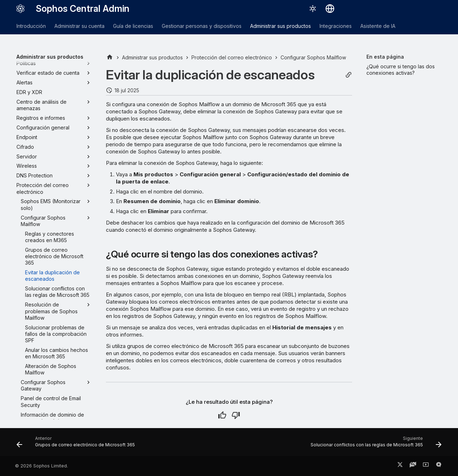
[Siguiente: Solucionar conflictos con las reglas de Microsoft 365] (374, 444)
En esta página (385, 57)
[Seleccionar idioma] (330, 9)
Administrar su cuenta (79, 26)
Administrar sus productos (281, 26)
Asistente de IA (378, 26)
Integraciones (336, 26)
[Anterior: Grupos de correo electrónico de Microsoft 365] (77, 444)
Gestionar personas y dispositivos (202, 26)
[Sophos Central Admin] (20, 9)
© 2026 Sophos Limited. (42, 466)
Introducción (31, 26)
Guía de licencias (133, 26)
